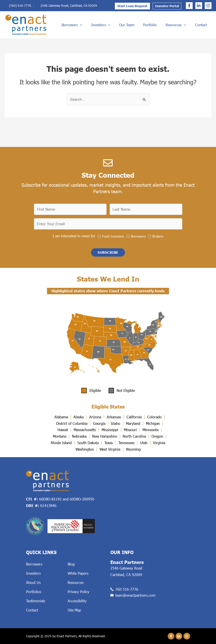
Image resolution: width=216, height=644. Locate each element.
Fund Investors (113, 235)
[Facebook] (189, 6)
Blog (71, 564)
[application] (111, 25)
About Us (33, 582)
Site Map (74, 610)
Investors (127, 25)
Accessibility (77, 601)
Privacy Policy (78, 592)
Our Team (147, 25)
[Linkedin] (199, 6)
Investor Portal (167, 6)
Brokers (158, 235)
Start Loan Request (132, 6)
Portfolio (165, 25)
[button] (108, 252)
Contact (206, 25)
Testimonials (36, 601)
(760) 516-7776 (20, 5)
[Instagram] (208, 6)
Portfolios (34, 592)
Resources (186, 25)
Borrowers (103, 25)
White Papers (78, 573)
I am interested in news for (74, 235)
